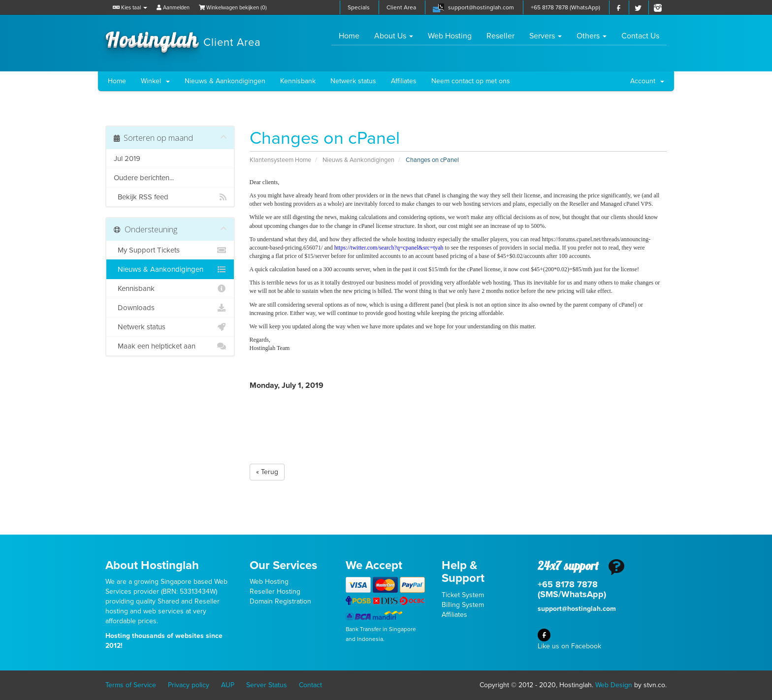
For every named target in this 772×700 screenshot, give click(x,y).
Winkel (155, 81)
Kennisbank (298, 81)
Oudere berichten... (144, 178)
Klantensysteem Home (280, 160)
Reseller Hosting (275, 591)
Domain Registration (280, 601)
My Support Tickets (170, 250)
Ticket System (463, 595)
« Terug (267, 472)
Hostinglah (183, 38)
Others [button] (592, 36)
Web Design (614, 685)
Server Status (267, 685)
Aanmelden (173, 8)
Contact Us (640, 36)
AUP (228, 685)
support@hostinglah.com (481, 7)
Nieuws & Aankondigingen (225, 81)
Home (353, 36)
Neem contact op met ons (471, 81)
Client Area (401, 7)
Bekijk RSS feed (170, 197)
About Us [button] (394, 36)
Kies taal (130, 8)
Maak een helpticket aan (170, 346)
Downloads (170, 308)
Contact (310, 685)
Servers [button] (546, 36)
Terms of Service (131, 685)
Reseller (500, 36)
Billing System (463, 605)
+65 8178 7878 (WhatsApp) (565, 7)
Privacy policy (189, 685)
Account (647, 81)
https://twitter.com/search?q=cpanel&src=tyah (389, 248)
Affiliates (404, 81)
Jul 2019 (127, 159)
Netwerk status (353, 81)
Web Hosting (450, 36)
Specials (359, 7)
